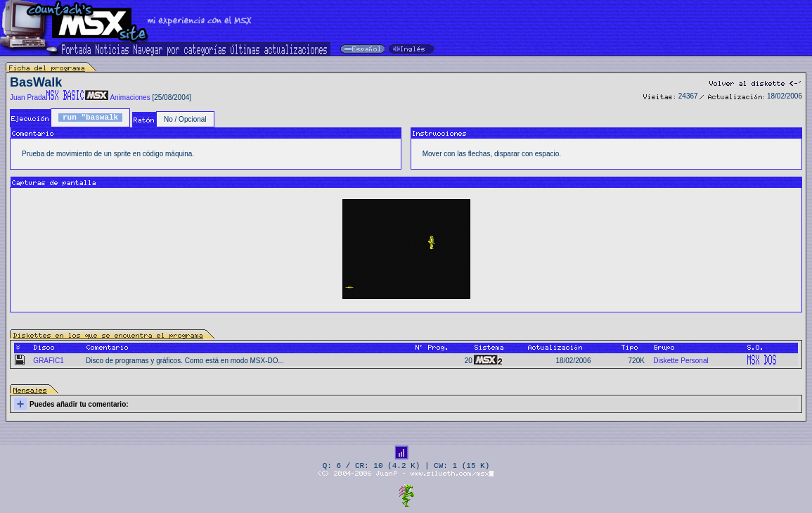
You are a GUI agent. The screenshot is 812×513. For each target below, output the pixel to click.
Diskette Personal (681, 361)
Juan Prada (28, 97)
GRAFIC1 (48, 361)
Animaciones (130, 97)
